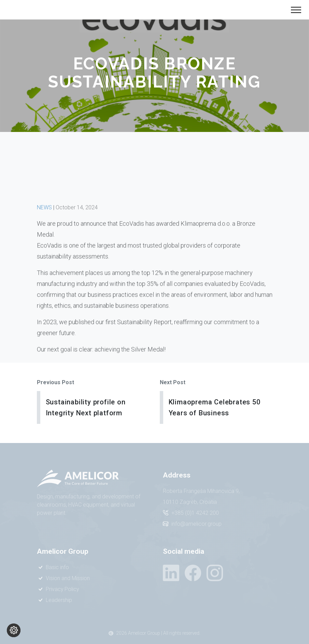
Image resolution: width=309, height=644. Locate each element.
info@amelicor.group (196, 524)
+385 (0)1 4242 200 (195, 513)
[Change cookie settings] (14, 630)
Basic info (57, 567)
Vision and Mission (68, 578)
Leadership (59, 600)
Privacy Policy (62, 589)
